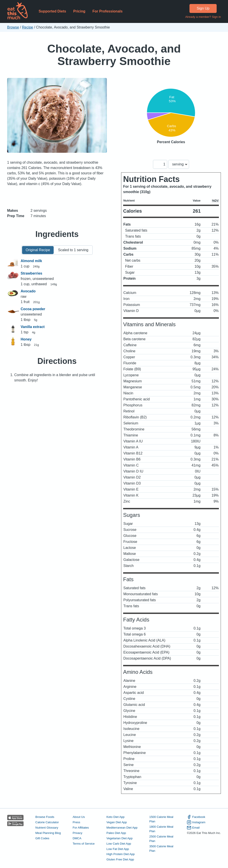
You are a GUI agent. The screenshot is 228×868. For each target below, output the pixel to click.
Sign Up (203, 8)
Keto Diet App (115, 817)
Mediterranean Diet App (122, 828)
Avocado (28, 291)
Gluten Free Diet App (120, 859)
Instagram (196, 822)
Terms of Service (84, 844)
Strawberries (32, 273)
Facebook (196, 817)
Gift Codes (42, 838)
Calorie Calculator (47, 822)
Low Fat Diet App (118, 849)
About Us (79, 817)
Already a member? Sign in (203, 17)
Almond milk (31, 261)
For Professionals (107, 11)
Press (76, 822)
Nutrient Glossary (47, 828)
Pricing (79, 11)
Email (193, 828)
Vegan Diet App (117, 822)
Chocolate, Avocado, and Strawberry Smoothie (114, 55)
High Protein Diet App (121, 854)
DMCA (77, 838)
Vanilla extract (33, 327)
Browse (13, 27)
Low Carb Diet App (119, 844)
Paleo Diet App (116, 833)
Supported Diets (52, 11)
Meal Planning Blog (48, 833)
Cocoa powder (33, 309)
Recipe (28, 27)
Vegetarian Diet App (119, 838)
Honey (26, 339)
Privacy (77, 833)
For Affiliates (81, 828)
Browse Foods (45, 817)
